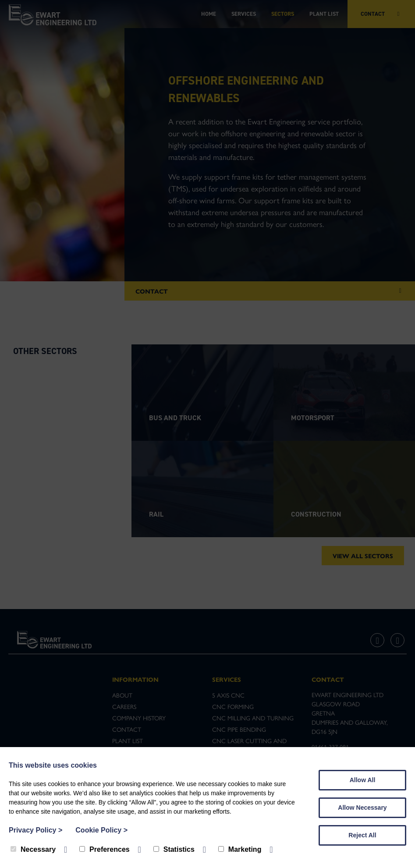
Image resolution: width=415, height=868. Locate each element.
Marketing (240, 849)
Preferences (105, 849)
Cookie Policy (101, 830)
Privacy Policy (35, 830)
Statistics (174, 849)
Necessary (33, 849)
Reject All (362, 835)
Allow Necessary (362, 808)
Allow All (363, 780)
